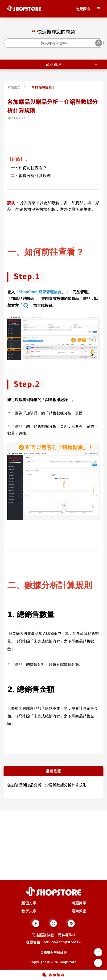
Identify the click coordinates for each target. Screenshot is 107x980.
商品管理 (53, 64)
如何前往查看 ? (32, 168)
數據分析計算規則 (35, 176)
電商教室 (79, 911)
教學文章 (29, 911)
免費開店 (83, 9)
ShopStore (68, 962)
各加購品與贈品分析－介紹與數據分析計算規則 (47, 785)
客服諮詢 (54, 975)
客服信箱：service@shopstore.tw (54, 942)
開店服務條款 (43, 935)
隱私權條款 (67, 935)
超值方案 (29, 903)
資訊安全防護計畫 (53, 952)
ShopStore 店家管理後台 (40, 292)
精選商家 (79, 903)
